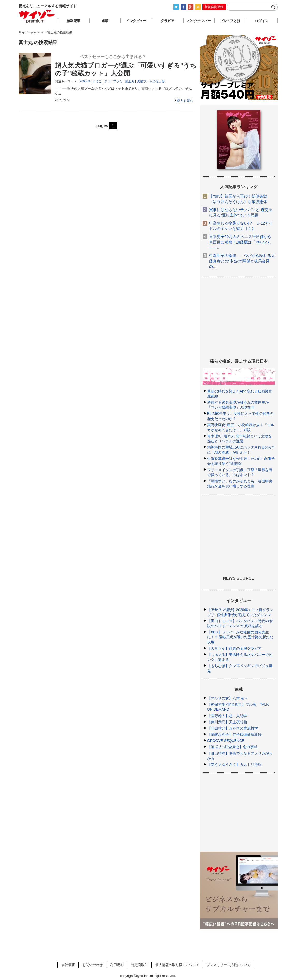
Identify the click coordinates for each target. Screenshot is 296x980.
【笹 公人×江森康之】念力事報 (232, 747)
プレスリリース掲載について (229, 965)
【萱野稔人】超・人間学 (227, 716)
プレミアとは (230, 21)
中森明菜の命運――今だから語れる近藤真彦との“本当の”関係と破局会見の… (242, 261)
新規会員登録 (214, 7)
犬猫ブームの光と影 (151, 81)
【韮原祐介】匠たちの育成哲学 (233, 728)
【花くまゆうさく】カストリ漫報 (234, 765)
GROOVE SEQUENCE (226, 741)
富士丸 (130, 81)
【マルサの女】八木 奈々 (228, 698)
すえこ (97, 81)
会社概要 (68, 965)
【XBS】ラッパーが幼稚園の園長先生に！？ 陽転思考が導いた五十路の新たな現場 (240, 637)
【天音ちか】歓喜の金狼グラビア (234, 648)
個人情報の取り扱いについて (177, 965)
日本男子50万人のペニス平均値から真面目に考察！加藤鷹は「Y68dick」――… (241, 242)
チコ (107, 81)
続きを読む (185, 100)
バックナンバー (199, 21)
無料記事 (74, 21)
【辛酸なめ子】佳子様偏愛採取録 (234, 734)
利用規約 (117, 965)
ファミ (118, 81)
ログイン (262, 21)
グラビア (168, 21)
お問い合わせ (92, 965)
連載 (105, 21)
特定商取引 (139, 965)
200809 (85, 81)
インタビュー (136, 21)
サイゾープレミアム (37, 16)
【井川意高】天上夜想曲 (227, 722)
